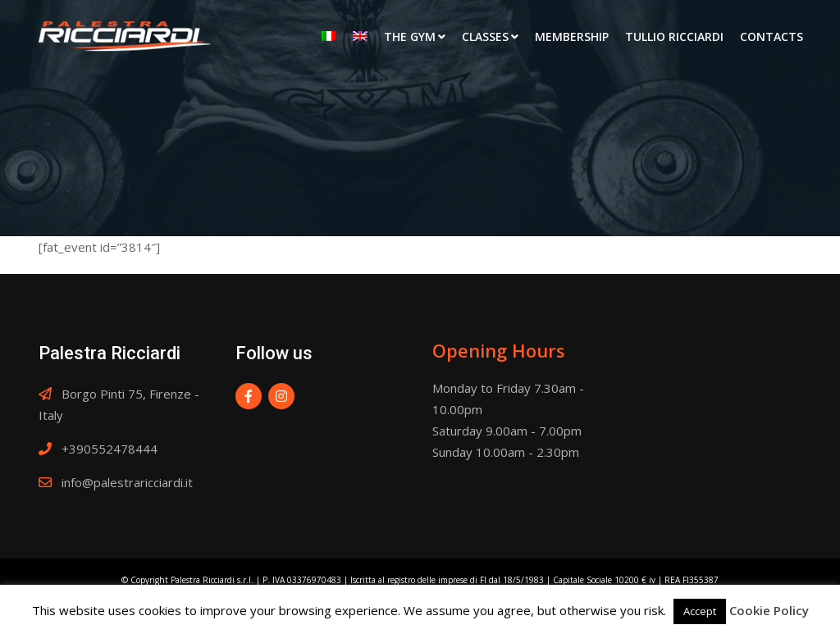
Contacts (772, 36)
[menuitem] (329, 36)
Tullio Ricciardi (674, 36)
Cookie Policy (769, 610)
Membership (572, 36)
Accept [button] (700, 611)
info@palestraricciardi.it (127, 482)
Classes (485, 36)
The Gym (410, 36)
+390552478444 (110, 449)
